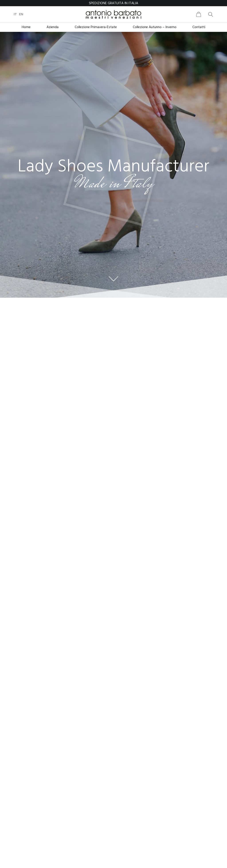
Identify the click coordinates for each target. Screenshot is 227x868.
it (15, 14)
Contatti (199, 27)
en (21, 14)
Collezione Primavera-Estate (96, 27)
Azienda (53, 27)
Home (26, 27)
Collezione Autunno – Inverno (155, 27)
